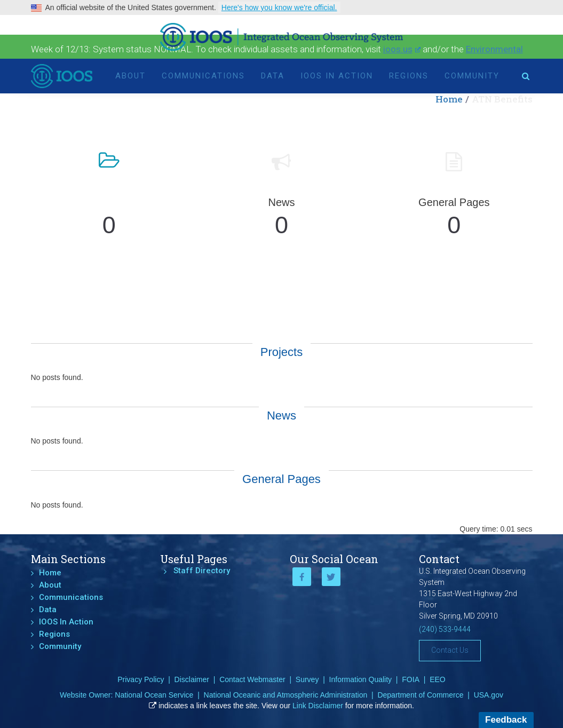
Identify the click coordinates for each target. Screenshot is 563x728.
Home (50, 573)
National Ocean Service (154, 695)
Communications (203, 76)
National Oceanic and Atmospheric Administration (286, 695)
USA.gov (489, 695)
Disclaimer (192, 679)
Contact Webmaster (252, 679)
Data (273, 76)
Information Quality (361, 679)
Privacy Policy (141, 679)
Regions (409, 76)
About (130, 76)
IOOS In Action (337, 76)
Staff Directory (202, 571)
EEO (438, 679)
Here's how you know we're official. (279, 7)
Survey (307, 679)
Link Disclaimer (318, 706)
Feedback (506, 720)
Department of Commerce (420, 695)
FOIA (411, 679)
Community (472, 76)
